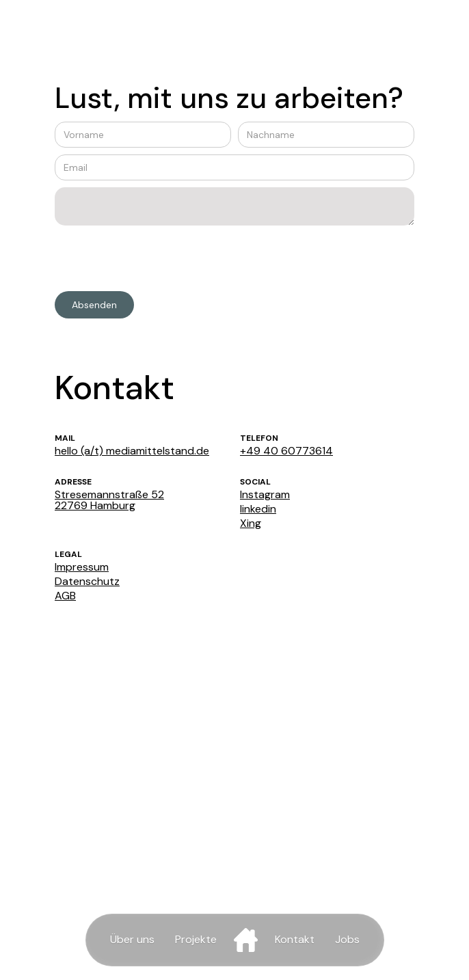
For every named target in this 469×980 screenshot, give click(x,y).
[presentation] (159, 259)
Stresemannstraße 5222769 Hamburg (109, 500)
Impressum (82, 567)
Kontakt (295, 939)
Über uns (132, 939)
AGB (65, 596)
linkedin (258, 509)
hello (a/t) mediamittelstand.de (132, 451)
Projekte (196, 939)
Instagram (265, 495)
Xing (251, 523)
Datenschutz (87, 582)
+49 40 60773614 (286, 451)
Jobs (347, 939)
